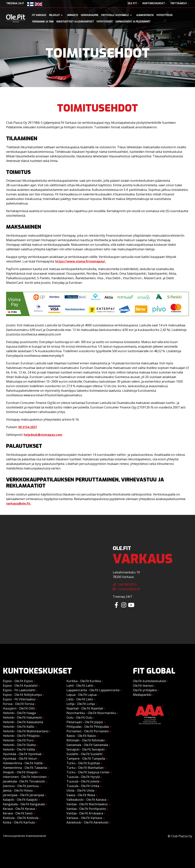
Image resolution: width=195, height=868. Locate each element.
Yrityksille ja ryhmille (115, 15)
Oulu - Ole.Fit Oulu (79, 717)
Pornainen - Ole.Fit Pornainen (88, 731)
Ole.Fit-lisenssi (144, 686)
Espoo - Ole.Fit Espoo (18, 681)
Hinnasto (72, 15)
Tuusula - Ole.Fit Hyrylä (83, 777)
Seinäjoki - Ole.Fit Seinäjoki (86, 749)
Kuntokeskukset (155, 3)
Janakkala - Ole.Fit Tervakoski (24, 781)
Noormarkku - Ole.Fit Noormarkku (91, 713)
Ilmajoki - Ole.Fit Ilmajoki (20, 772)
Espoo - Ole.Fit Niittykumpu (22, 695)
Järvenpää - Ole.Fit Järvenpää (23, 795)
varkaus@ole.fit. (19, 503)
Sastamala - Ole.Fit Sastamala (87, 745)
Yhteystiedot (104, 22)
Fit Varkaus (39, 15)
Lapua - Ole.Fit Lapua (82, 695)
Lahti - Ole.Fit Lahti (80, 686)
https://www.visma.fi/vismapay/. (81, 261)
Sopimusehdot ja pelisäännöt (133, 22)
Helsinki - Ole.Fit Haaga (19, 713)
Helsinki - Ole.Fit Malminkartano (26, 731)
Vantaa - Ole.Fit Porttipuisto (86, 809)
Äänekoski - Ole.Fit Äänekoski (87, 822)
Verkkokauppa (89, 15)
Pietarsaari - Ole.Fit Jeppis (85, 722)
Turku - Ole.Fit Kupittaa (83, 763)
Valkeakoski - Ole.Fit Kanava (86, 800)
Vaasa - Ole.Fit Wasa (81, 795)
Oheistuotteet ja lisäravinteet (75, 22)
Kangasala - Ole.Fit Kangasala (24, 804)
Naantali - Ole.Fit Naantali (85, 708)
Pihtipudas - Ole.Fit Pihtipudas (88, 727)
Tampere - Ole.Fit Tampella (86, 759)
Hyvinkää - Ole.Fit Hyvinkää (22, 754)
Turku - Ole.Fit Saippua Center (88, 772)
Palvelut (54, 15)
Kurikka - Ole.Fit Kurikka (84, 681)
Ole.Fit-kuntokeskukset (151, 681)
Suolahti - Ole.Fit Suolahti (84, 754)
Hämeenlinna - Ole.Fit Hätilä (23, 763)
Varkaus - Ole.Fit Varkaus (84, 818)
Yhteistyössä (164, 15)
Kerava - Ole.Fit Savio (18, 813)
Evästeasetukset (36, 836)
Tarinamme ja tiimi (43, 22)
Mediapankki (143, 695)
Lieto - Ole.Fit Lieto (80, 699)
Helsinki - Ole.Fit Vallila (19, 749)
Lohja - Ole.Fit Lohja (81, 704)
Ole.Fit (133, 3)
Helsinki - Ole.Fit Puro (18, 740)
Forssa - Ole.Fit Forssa (18, 704)
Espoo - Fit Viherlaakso (19, 699)
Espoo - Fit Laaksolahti (19, 690)
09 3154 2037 (28, 427)
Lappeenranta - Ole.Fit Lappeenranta (93, 690)
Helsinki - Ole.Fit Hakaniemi (22, 717)
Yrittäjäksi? (180, 3)
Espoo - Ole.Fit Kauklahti (20, 686)
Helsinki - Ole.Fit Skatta (19, 745)
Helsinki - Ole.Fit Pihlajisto (21, 736)
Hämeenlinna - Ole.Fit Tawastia (25, 768)
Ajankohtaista (145, 15)
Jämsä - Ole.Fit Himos (18, 790)
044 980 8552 (125, 584)
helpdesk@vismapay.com (43, 435)
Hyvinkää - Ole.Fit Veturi (20, 759)
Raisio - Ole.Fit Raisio (81, 736)
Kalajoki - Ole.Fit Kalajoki (20, 800)
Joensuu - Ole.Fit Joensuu (21, 786)
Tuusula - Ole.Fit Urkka (83, 786)
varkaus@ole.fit (126, 589)
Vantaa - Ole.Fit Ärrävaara (85, 813)
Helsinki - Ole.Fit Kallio (19, 727)
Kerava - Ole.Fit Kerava (19, 809)
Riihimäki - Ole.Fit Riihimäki (86, 740)
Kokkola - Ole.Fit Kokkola (21, 818)
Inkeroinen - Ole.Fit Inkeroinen (25, 777)
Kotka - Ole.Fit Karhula (19, 822)
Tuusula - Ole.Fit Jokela (83, 781)
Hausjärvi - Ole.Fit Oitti (19, 708)
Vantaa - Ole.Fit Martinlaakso (87, 804)
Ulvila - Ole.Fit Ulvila (80, 790)
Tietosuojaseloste (14, 836)
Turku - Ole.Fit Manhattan (85, 768)
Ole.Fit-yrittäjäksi (146, 690)
